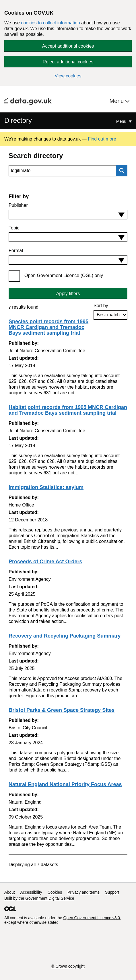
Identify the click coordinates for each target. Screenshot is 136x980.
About (10, 892)
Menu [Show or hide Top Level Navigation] (122, 121)
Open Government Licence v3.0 (92, 918)
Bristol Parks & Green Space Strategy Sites (62, 710)
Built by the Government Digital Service (39, 898)
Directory (18, 120)
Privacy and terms (83, 892)
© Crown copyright (68, 966)
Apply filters (68, 294)
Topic (14, 228)
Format (16, 251)
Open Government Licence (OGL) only (64, 275)
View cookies (68, 76)
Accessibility (31, 892)
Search (120, 171)
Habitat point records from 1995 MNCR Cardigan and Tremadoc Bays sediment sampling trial (68, 410)
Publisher (18, 205)
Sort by (101, 306)
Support (112, 892)
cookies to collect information (50, 23)
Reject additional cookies (68, 62)
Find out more (102, 139)
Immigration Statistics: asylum (46, 487)
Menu (117, 101)
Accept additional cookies (68, 46)
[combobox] (68, 215)
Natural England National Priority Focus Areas (65, 784)
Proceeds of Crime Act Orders (45, 562)
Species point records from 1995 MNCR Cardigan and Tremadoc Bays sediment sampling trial (48, 327)
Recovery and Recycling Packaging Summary (65, 636)
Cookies (55, 892)
